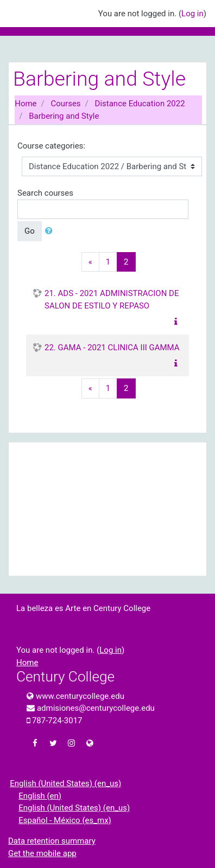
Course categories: (51, 146)
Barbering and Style (64, 116)
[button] (51, 231)
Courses (66, 104)
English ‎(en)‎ (40, 796)
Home (26, 104)
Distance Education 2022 (140, 104)
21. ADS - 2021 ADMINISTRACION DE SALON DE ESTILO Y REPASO (112, 300)
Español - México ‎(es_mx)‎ (65, 820)
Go (30, 231)
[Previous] (90, 262)
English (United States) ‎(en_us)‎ (65, 783)
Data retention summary (52, 841)
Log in (192, 14)
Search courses (45, 193)
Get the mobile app (42, 853)
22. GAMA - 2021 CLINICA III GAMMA (112, 348)
